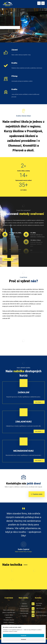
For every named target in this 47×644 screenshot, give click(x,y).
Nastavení (24, 639)
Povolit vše (23, 636)
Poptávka (23, 616)
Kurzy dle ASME (23, 613)
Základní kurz (23, 606)
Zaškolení (23, 604)
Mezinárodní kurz (23, 609)
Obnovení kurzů (23, 611)
